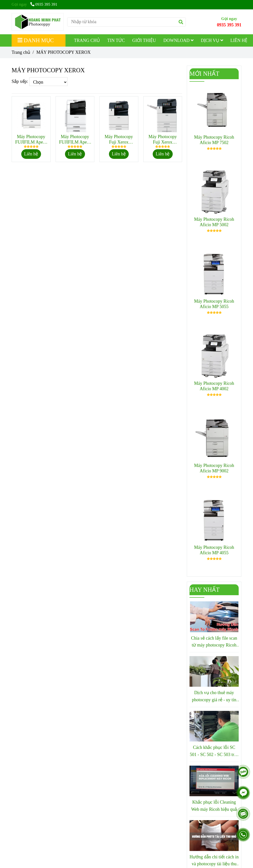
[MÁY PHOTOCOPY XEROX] (38, 22)
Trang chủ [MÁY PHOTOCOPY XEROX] (21, 52)
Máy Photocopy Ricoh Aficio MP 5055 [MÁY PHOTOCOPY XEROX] (214, 304)
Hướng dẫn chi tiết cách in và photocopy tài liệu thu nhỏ (214, 861)
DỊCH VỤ (212, 40)
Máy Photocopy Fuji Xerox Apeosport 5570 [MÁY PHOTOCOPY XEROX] (163, 139)
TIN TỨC (116, 40)
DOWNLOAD (178, 40)
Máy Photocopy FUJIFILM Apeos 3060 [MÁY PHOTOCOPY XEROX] (31, 139)
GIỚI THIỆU (144, 40)
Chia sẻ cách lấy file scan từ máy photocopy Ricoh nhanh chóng (214, 642)
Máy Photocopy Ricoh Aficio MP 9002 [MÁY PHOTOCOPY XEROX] (214, 468)
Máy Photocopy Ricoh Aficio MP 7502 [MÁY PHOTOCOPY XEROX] (214, 140)
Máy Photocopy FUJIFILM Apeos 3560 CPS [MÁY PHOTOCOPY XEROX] (75, 139)
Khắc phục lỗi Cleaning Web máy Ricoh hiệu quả (214, 806)
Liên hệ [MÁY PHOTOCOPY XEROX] (31, 154)
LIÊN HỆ (239, 40)
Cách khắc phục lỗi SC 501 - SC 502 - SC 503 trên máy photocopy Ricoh (214, 752)
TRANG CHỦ (87, 40)
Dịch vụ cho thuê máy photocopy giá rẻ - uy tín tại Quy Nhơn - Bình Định (214, 697)
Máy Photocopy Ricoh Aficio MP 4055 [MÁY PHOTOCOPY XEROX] (214, 550)
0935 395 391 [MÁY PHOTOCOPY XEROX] (44, 4)
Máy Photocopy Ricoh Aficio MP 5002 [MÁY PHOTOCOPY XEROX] (214, 222)
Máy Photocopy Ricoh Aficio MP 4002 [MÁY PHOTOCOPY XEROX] (214, 386)
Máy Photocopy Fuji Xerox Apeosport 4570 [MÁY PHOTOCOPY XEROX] (119, 139)
